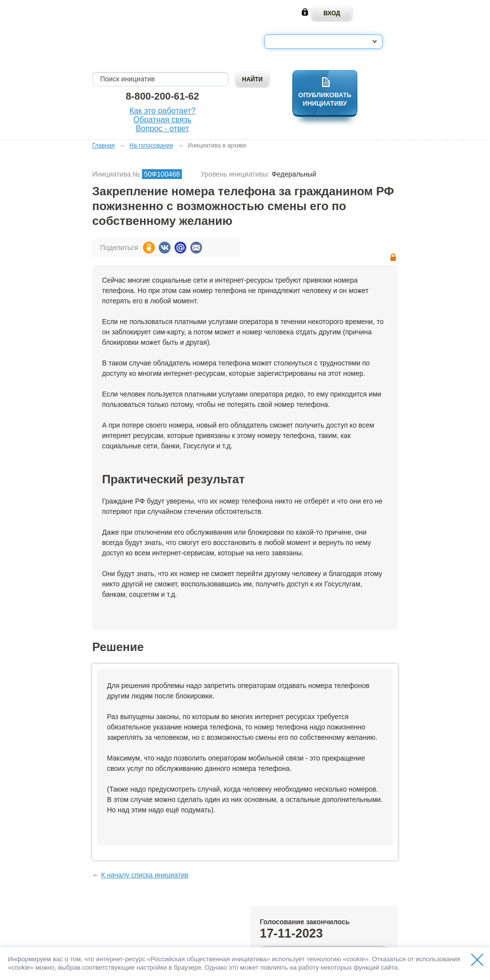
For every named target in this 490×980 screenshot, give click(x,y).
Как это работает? (162, 111)
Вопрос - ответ (162, 128)
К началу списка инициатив (145, 875)
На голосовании (151, 145)
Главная (104, 145)
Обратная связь (163, 120)
